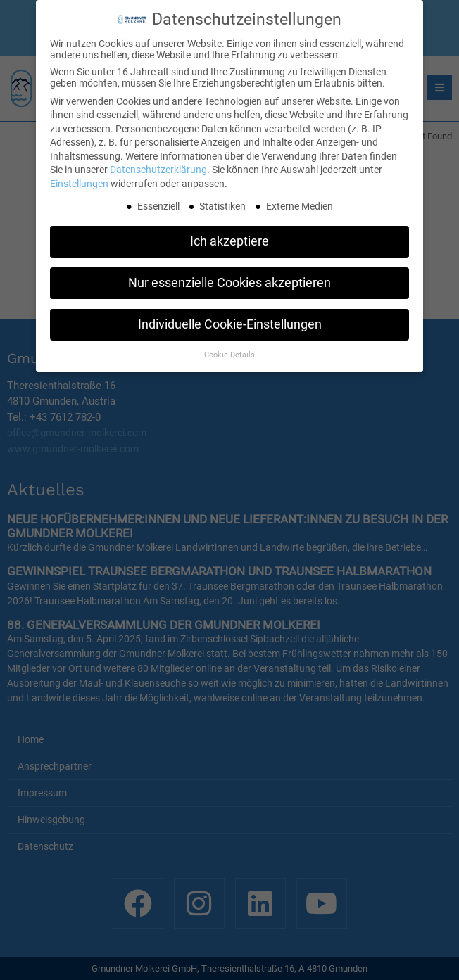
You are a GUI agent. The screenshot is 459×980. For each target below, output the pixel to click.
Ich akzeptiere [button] (229, 239)
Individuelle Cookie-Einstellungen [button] (230, 322)
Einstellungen (79, 182)
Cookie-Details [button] (229, 353)
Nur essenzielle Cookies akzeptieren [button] (229, 281)
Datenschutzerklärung (158, 167)
